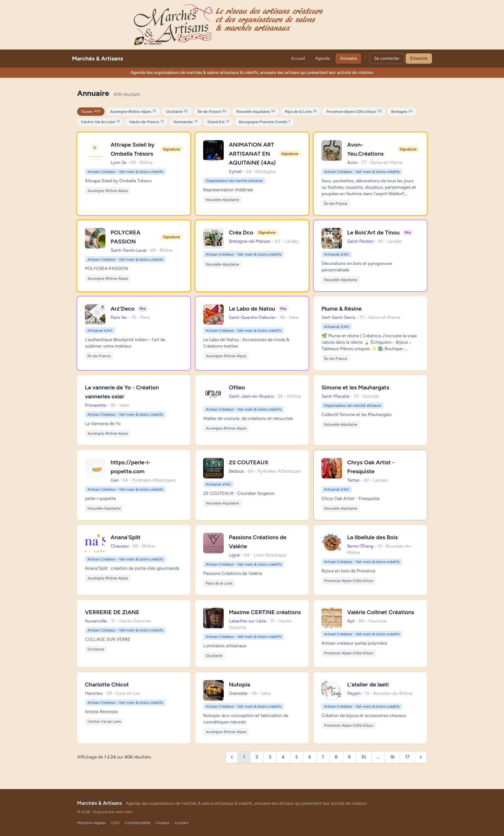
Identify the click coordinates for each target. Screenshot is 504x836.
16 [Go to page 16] (392, 757)
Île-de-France (212, 111)
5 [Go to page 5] (297, 757)
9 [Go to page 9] (349, 757)
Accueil (298, 58)
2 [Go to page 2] (257, 757)
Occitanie (177, 111)
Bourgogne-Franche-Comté (265, 122)
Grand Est (218, 122)
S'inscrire (419, 58)
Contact (182, 823)
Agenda (323, 58)
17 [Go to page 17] (407, 757)
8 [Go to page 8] (336, 757)
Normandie (186, 122)
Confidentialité (138, 823)
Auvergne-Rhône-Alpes (133, 111)
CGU (115, 823)
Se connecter (387, 58)
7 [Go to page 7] (323, 757)
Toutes (91, 111)
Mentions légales (92, 823)
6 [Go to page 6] (310, 757)
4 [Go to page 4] (283, 757)
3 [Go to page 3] (270, 757)
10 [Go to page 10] (364, 757)
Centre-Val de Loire (100, 122)
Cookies (162, 823)
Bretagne (402, 111)
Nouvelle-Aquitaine (256, 111)
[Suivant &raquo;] (421, 757)
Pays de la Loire (301, 111)
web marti (124, 812)
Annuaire (348, 58)
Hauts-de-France (146, 122)
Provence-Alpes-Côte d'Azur (354, 111)
